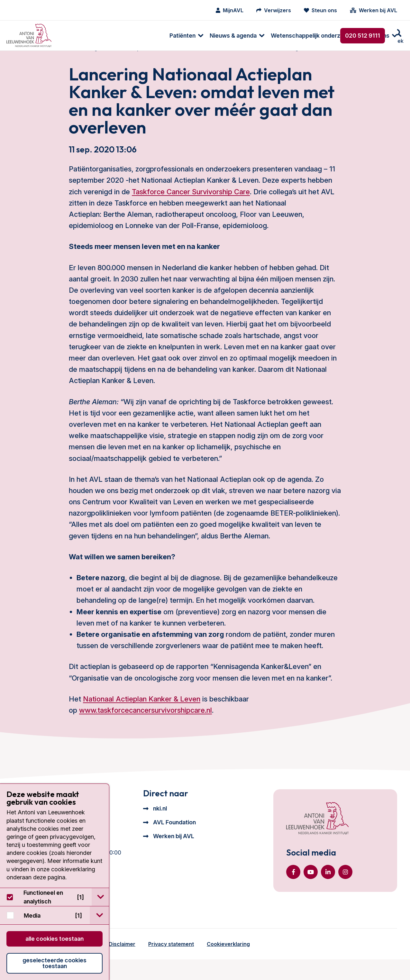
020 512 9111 (363, 36)
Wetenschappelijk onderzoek (205, 36)
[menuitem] (78, 36)
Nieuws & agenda (128, 36)
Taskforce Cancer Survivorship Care (191, 204)
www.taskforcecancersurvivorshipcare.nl (146, 723)
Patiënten (77, 36)
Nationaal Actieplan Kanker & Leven (142, 712)
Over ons (272, 36)
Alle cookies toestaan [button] (55, 939)
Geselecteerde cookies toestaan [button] (55, 963)
